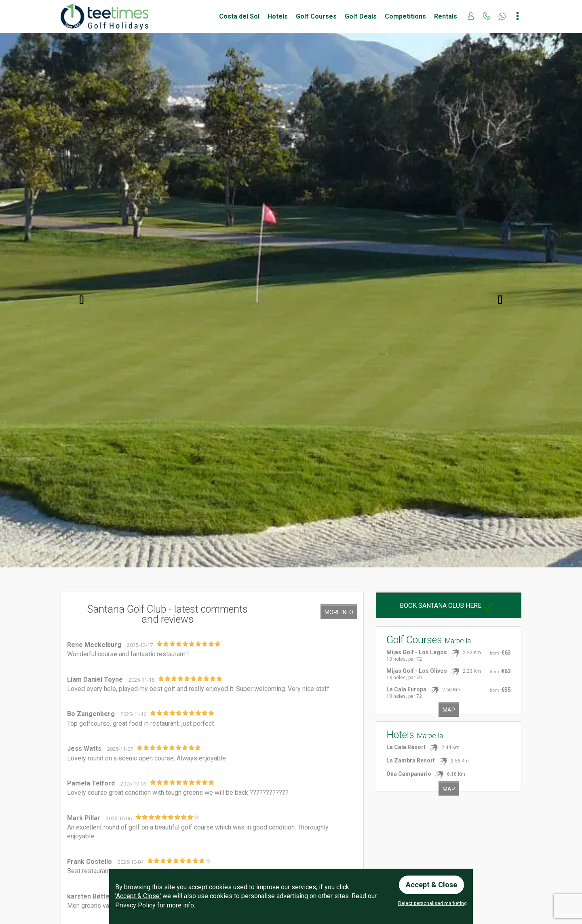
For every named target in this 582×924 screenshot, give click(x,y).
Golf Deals (361, 16)
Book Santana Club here (449, 606)
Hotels (278, 16)
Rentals (446, 16)
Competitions (405, 16)
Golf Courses (316, 16)
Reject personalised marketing (432, 903)
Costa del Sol (239, 16)
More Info (339, 612)
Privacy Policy (135, 905)
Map (449, 710)
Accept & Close (431, 885)
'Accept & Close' (138, 896)
